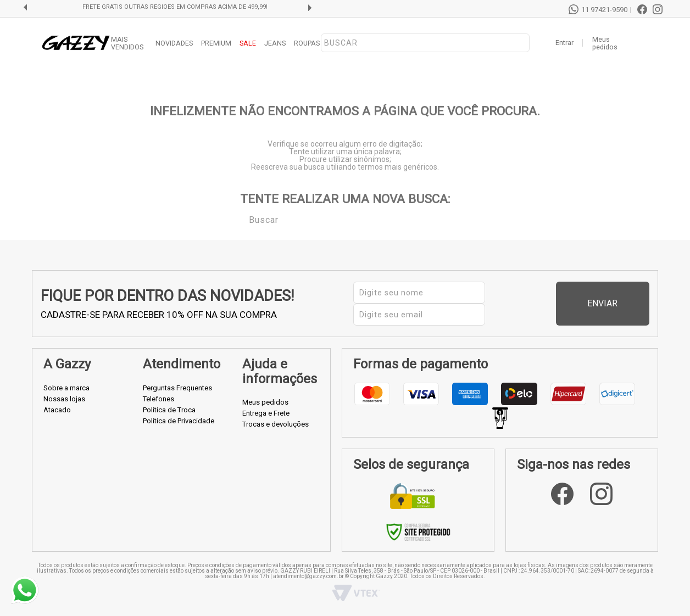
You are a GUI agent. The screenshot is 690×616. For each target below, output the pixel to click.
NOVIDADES (174, 43)
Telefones (158, 399)
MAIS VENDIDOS (127, 43)
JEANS (275, 43)
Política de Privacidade (179, 421)
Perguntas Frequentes (177, 388)
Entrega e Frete (266, 413)
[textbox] (425, 43)
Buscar (241, 219)
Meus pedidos (605, 43)
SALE (248, 43)
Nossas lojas (64, 399)
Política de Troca (169, 410)
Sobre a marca (66, 388)
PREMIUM (216, 43)
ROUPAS (307, 43)
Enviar (624, 303)
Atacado (57, 410)
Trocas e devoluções (276, 424)
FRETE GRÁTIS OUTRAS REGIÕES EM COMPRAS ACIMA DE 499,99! (175, 7)
